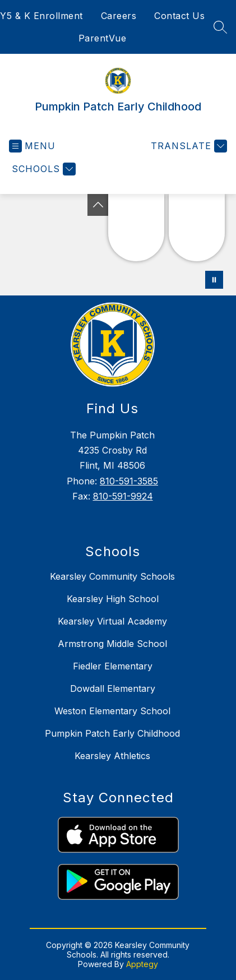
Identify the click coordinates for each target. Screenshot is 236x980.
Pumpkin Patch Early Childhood (112, 733)
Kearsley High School (113, 599)
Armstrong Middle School (112, 644)
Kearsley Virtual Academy (112, 621)
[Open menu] (32, 146)
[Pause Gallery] (214, 280)
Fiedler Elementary (113, 666)
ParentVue (103, 38)
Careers (119, 16)
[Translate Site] (188, 146)
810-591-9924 (123, 496)
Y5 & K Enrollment (41, 16)
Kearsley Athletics (112, 756)
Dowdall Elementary (113, 688)
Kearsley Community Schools (112, 576)
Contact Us (179, 16)
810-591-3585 (129, 481)
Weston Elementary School (112, 711)
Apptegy (142, 964)
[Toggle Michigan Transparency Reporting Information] (98, 205)
